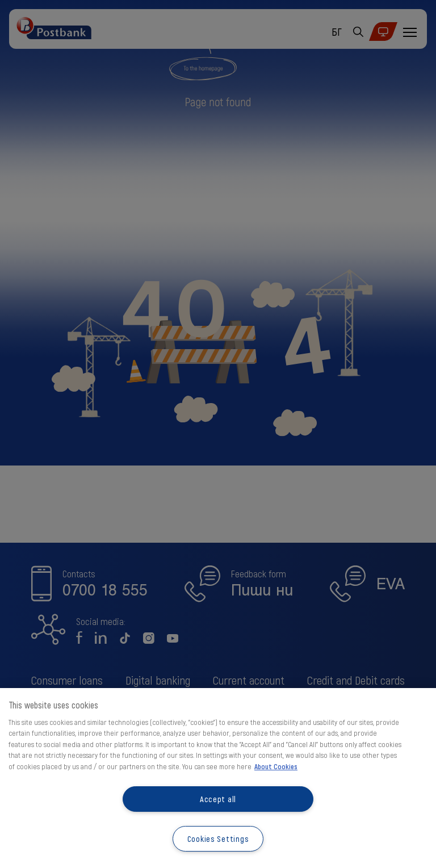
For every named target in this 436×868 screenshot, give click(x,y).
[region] (218, 778)
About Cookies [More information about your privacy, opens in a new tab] (276, 766)
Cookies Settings (218, 839)
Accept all (218, 799)
